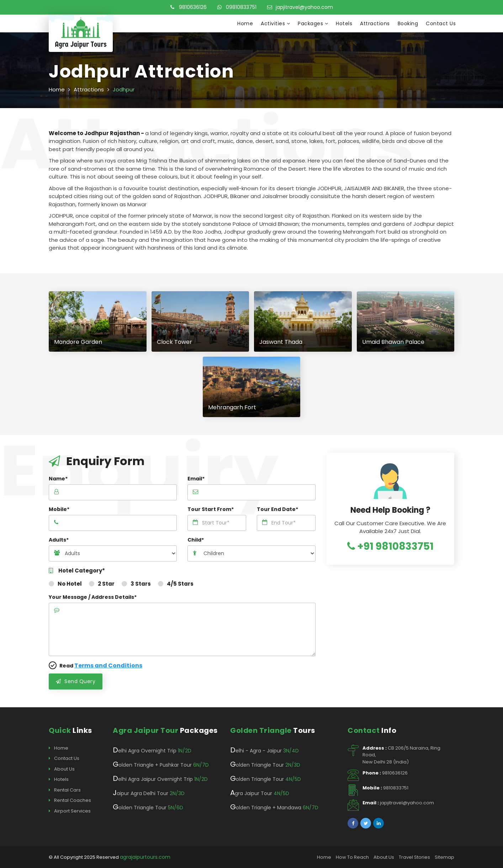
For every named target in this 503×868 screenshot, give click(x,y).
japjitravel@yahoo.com (300, 7)
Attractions (375, 23)
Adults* (59, 540)
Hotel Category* (77, 571)
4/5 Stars (176, 584)
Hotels (344, 23)
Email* (196, 479)
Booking (408, 23)
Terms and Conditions (108, 665)
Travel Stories (414, 857)
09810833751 (237, 7)
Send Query (76, 681)
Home (245, 23)
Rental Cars (65, 790)
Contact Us (441, 23)
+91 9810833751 (390, 546)
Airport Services (70, 811)
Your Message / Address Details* (93, 597)
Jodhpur (124, 89)
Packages (313, 23)
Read (96, 665)
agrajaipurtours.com (145, 857)
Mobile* (59, 509)
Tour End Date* (277, 509)
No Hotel (65, 584)
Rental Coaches (70, 800)
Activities (275, 23)
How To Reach (352, 857)
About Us (62, 769)
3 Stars (136, 584)
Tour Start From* (211, 509)
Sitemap (444, 857)
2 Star (102, 584)
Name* (58, 479)
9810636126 (189, 7)
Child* (196, 540)
